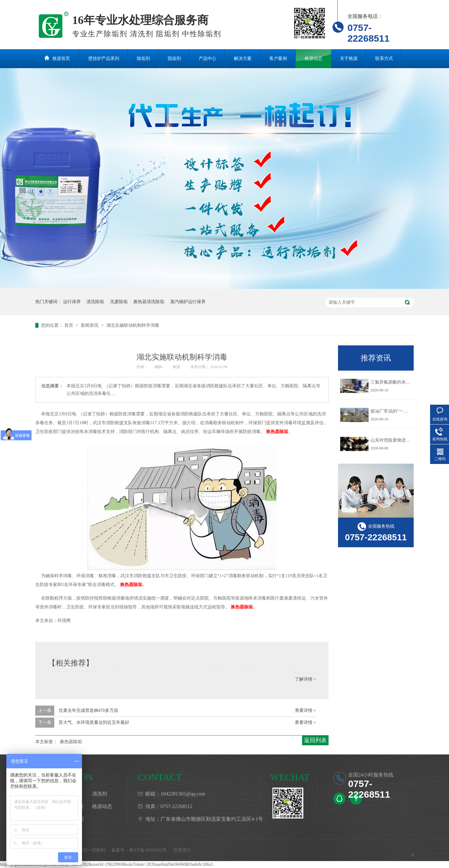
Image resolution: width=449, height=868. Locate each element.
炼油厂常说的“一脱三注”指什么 (401, 411)
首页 (69, 325)
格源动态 (313, 59)
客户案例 (278, 59)
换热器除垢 (277, 432)
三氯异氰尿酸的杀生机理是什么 (401, 382)
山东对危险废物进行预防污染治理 (404, 440)
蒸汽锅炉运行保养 (188, 302)
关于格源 (349, 59)
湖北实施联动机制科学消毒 (133, 325)
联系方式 (384, 59)
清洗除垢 (95, 302)
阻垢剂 (174, 59)
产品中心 (207, 59)
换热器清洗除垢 (149, 302)
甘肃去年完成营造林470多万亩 (88, 710)
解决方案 (243, 59)
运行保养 (72, 302)
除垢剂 (143, 59)
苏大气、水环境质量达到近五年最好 (94, 722)
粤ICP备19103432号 (148, 850)
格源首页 (61, 59)
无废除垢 (119, 302)
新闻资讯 (90, 325)
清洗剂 (100, 794)
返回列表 (315, 740)
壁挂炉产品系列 (104, 59)
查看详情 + (305, 710)
